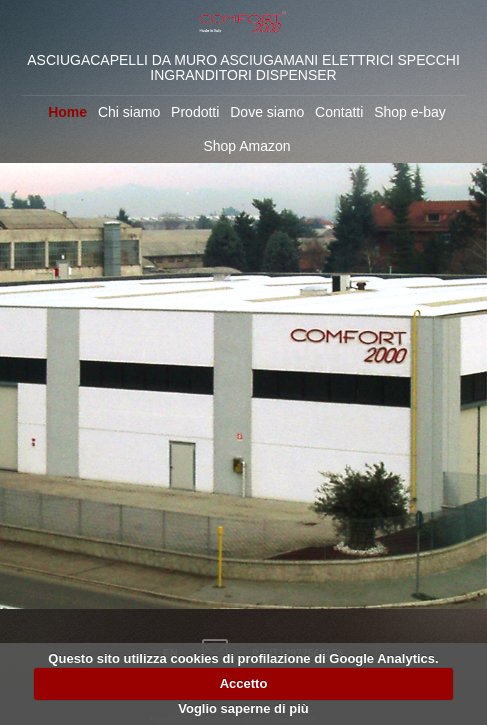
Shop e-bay (410, 112)
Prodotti (195, 112)
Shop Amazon (246, 146)
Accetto (244, 683)
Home (67, 112)
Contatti (339, 112)
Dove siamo (267, 112)
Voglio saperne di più (243, 708)
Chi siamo (129, 112)
